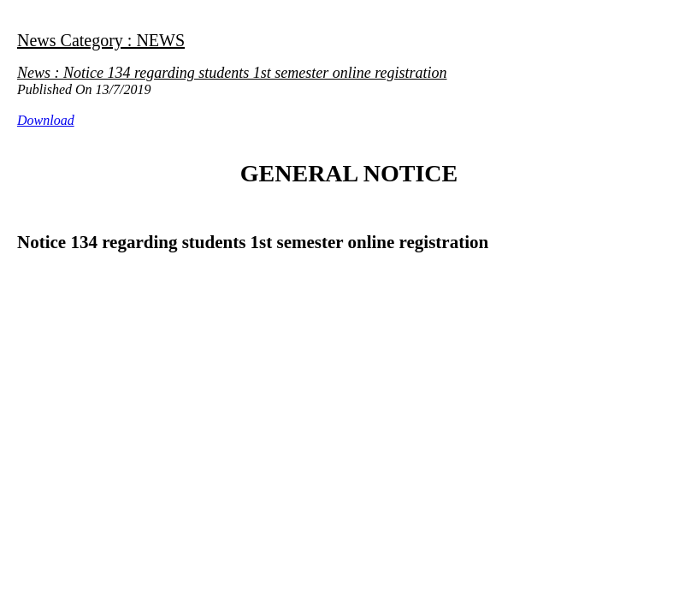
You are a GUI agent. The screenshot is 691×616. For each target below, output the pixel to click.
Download (46, 120)
